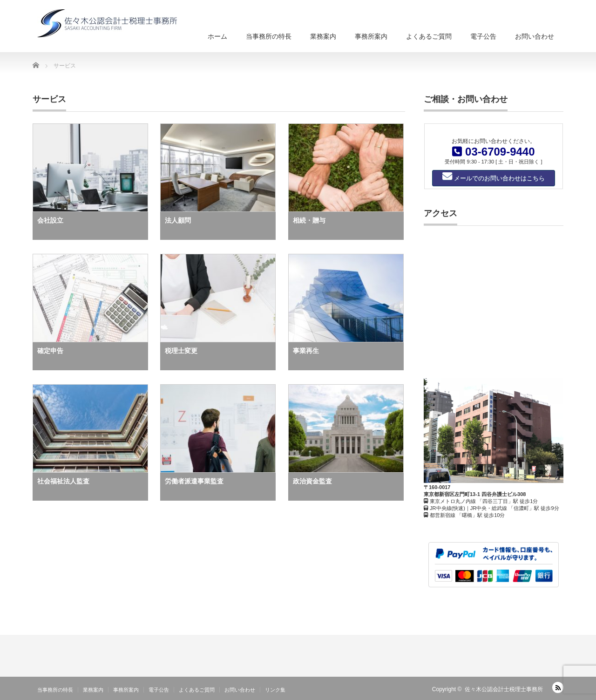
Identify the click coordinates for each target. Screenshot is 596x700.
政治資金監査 (312, 481)
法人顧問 (178, 220)
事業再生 (306, 351)
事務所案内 (371, 36)
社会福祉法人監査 (63, 481)
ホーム (217, 36)
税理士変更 (181, 351)
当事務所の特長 (269, 36)
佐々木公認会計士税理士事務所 (504, 689)
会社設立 (50, 220)
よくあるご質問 (429, 36)
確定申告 (50, 351)
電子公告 (483, 36)
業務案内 (323, 36)
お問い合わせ (535, 36)
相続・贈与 (309, 220)
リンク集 (275, 690)
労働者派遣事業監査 (194, 481)
